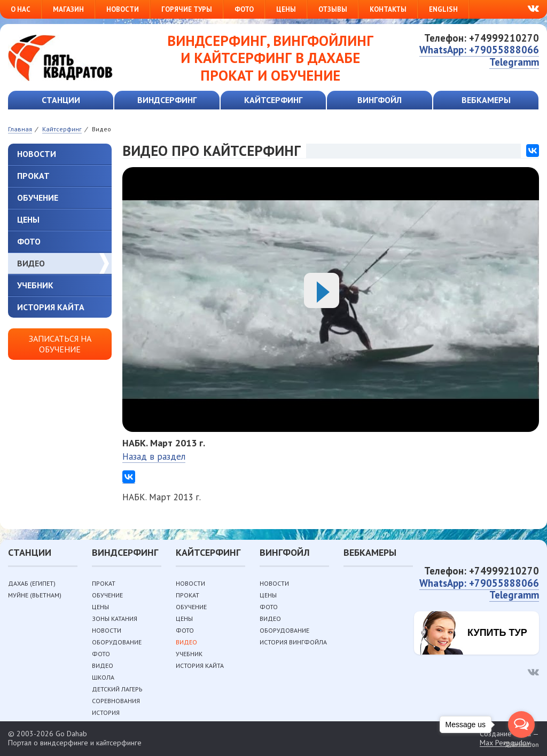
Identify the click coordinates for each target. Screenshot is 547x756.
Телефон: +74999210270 (482, 38)
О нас (21, 9)
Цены (286, 9)
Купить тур (497, 633)
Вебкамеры (486, 100)
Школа (103, 677)
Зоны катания (115, 619)
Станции (61, 100)
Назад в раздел (154, 456)
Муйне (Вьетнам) (35, 595)
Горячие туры (187, 9)
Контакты (388, 9)
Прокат (33, 176)
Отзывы (333, 9)
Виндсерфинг (167, 100)
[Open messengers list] (521, 724)
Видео (31, 263)
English (443, 9)
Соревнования (116, 701)
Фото (244, 9)
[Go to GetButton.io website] (521, 745)
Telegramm (514, 62)
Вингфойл (380, 100)
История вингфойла (293, 642)
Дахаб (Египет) (32, 583)
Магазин (68, 9)
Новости (123, 9)
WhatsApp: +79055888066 (479, 50)
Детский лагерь (117, 689)
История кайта (51, 307)
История (106, 712)
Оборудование (117, 642)
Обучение (38, 198)
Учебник (35, 285)
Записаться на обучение (60, 344)
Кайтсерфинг (273, 100)
